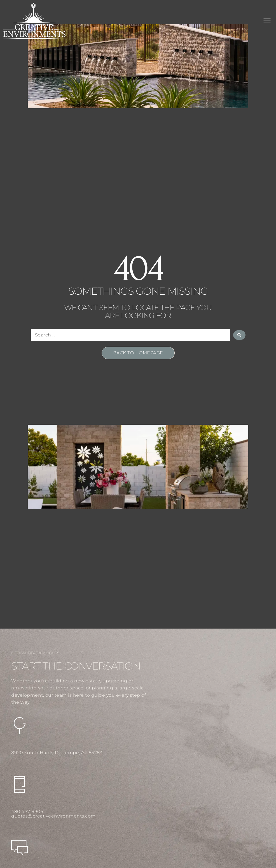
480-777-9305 (27, 812)
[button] (267, 21)
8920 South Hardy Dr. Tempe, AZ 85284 (57, 753)
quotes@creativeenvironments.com (53, 816)
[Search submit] (239, 335)
